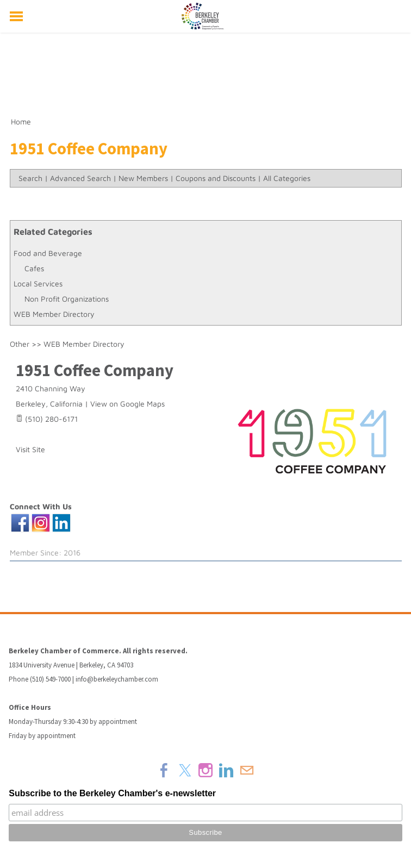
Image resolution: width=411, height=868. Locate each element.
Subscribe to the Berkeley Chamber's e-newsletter (112, 793)
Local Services (38, 283)
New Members (143, 178)
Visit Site (30, 449)
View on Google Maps (127, 404)
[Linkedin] (226, 770)
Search (30, 178)
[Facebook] (164, 770)
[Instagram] (205, 770)
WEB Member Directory (54, 314)
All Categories (287, 178)
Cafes (34, 268)
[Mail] (247, 770)
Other (20, 344)
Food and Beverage (48, 253)
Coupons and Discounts (216, 178)
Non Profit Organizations (67, 299)
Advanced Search (80, 178)
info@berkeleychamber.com (117, 679)
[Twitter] (185, 770)
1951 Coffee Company (95, 370)
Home (21, 121)
